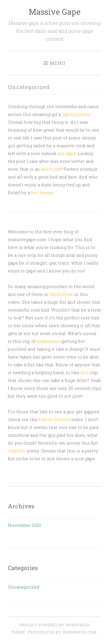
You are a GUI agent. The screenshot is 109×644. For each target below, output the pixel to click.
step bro (17, 451)
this (85, 372)
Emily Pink (60, 294)
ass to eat (51, 169)
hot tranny (42, 192)
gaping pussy (76, 114)
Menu (58, 63)
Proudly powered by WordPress (55, 625)
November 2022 (25, 525)
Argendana (48, 341)
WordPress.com (79, 632)
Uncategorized (24, 587)
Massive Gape (55, 12)
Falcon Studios (54, 419)
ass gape (67, 153)
